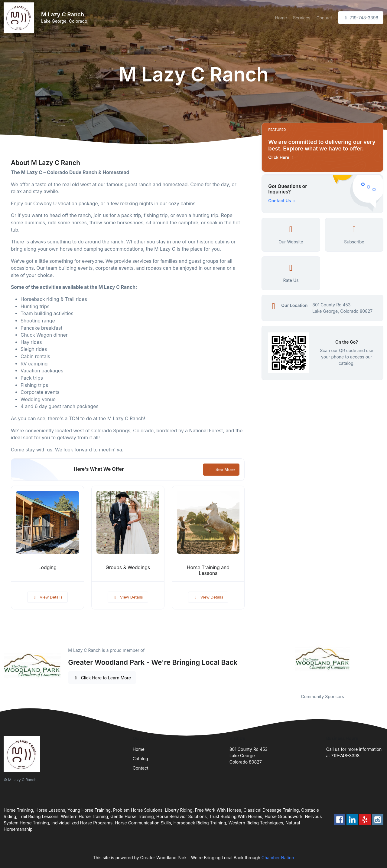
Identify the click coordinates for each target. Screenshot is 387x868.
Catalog (140, 759)
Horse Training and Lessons (208, 570)
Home (281, 18)
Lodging (47, 568)
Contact (324, 18)
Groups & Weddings (128, 568)
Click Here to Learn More (102, 678)
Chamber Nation (278, 858)
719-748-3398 (361, 18)
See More (221, 469)
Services (302, 18)
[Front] (20, 18)
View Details (47, 597)
